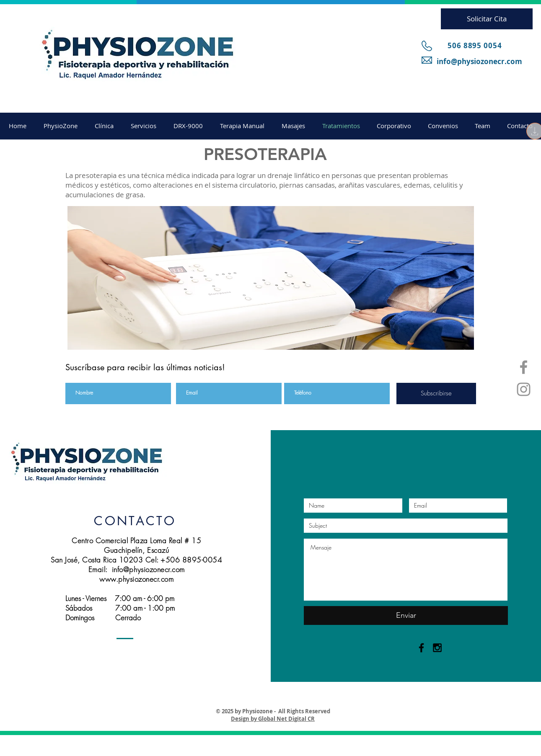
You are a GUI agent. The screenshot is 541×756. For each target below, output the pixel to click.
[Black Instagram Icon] (437, 648)
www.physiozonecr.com (136, 579)
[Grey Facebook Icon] (524, 367)
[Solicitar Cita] (487, 19)
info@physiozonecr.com (479, 61)
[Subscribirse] (436, 393)
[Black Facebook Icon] (421, 648)
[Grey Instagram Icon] (524, 389)
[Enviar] (406, 615)
